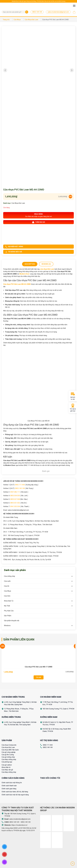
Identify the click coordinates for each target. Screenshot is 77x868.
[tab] (30, 264)
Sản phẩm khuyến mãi (12, 621)
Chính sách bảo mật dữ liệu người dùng (15, 795)
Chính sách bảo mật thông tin (12, 783)
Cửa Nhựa (7, 591)
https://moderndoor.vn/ (20, 825)
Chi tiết (39, 677)
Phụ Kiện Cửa (9, 611)
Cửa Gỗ (7, 586)
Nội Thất (7, 606)
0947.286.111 (15, 492)
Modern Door (25, 274)
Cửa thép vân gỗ (7, 770)
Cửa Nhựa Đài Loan (18, 203)
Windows (7, 626)
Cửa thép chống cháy (9, 759)
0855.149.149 (20, 488)
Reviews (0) (46, 264)
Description (30, 264)
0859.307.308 (15, 499)
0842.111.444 (20, 485)
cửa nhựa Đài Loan (47, 269)
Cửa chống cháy (10, 576)
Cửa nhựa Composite (9, 745)
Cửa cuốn (7, 581)
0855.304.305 (15, 496)
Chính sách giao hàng (9, 789)
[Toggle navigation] (74, 6)
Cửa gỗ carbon (7, 765)
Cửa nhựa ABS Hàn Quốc (10, 750)
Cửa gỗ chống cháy (8, 757)
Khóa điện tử (6, 767)
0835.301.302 (15, 503)
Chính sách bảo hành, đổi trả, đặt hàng (15, 792)
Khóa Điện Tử (9, 601)
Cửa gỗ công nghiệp (9, 752)
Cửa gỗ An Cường (8, 755)
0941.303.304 (15, 506)
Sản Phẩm (8, 616)
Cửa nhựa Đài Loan (8, 747)
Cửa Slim (7, 596)
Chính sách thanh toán (9, 786)
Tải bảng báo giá (14, 252)
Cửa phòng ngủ (7, 762)
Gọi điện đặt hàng (14, 247)
